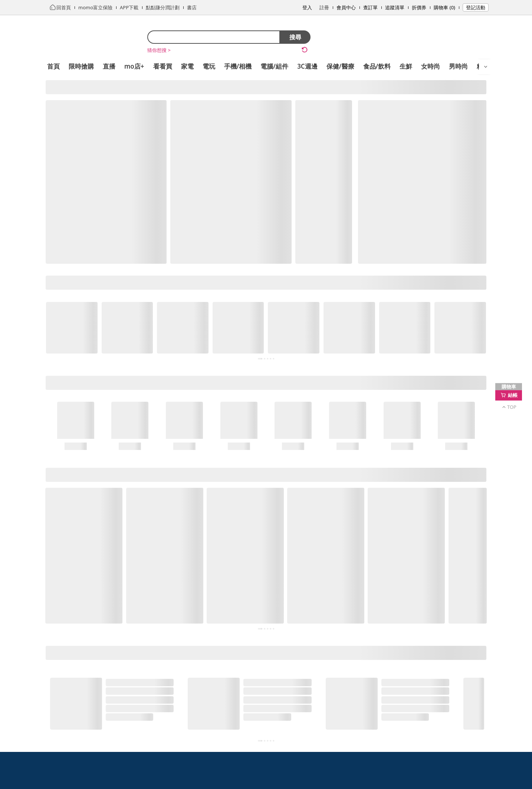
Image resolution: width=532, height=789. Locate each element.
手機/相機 (238, 66)
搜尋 (295, 37)
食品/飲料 (377, 66)
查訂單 (370, 7)
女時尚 (431, 66)
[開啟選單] (486, 67)
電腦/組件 (274, 66)
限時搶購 (81, 66)
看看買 (163, 66)
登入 (307, 7)
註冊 (324, 7)
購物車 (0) (444, 7)
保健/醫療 (340, 66)
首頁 (53, 66)
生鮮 (406, 66)
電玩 (209, 66)
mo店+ (134, 66)
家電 (187, 66)
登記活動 (476, 7)
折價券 (419, 7)
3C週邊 (307, 66)
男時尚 (458, 66)
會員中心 (346, 7)
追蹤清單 (395, 7)
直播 (109, 66)
